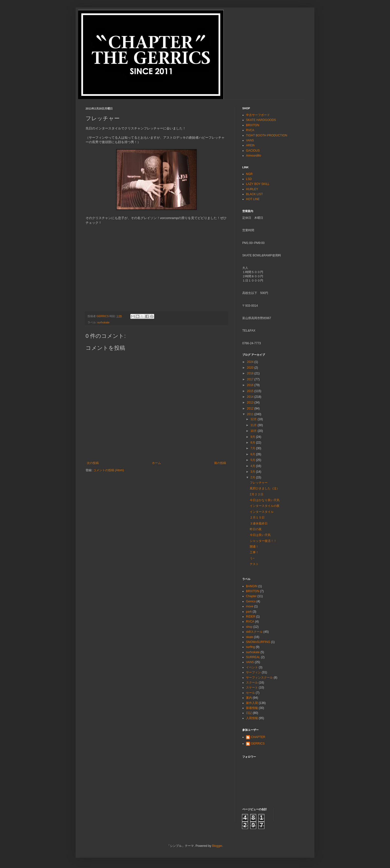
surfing (250, 647)
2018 (251, 373)
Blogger (217, 846)
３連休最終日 (259, 523)
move (250, 606)
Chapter (251, 596)
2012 (251, 408)
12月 (254, 419)
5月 (253, 460)
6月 (253, 454)
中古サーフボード (258, 115)
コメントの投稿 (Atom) (109, 470)
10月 (254, 431)
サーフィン (253, 672)
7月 (253, 448)
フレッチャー (259, 483)
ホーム (156, 463)
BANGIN (252, 586)
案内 (249, 698)
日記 (249, 713)
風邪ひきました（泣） (265, 488)
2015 (251, 391)
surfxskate (103, 322)
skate (250, 637)
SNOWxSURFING (258, 642)
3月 (253, 472)
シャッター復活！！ (263, 541)
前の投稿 (220, 463)
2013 (251, 403)
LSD (249, 179)
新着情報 (252, 708)
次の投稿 (93, 463)
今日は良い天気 (260, 535)
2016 (251, 385)
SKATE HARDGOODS (261, 120)
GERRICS (258, 744)
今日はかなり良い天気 (265, 500)
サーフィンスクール (259, 678)
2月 (253, 477)
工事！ (254, 552)
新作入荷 (252, 703)
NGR (249, 174)
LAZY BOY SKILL (258, 184)
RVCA (250, 130)
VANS (250, 140)
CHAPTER (258, 737)
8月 (253, 443)
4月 (253, 466)
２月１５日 (257, 518)
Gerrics (251, 601)
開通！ (254, 547)
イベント (252, 667)
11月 (254, 425)
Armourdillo (254, 156)
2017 (251, 379)
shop (249, 627)
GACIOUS (253, 151)
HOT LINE (253, 199)
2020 (251, 368)
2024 (251, 362)
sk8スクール (254, 632)
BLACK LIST (254, 194)
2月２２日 (257, 494)
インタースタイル (262, 512)
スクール (252, 683)
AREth (250, 145)
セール (250, 693)
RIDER (251, 617)
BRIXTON (253, 125)
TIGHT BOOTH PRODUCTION (267, 135)
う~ (252, 558)
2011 (251, 414)
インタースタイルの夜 (265, 506)
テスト (254, 564)
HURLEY (252, 189)
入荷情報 (252, 718)
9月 (253, 437)
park (249, 612)
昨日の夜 (256, 529)
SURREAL (253, 657)
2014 (251, 397)
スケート (252, 688)
